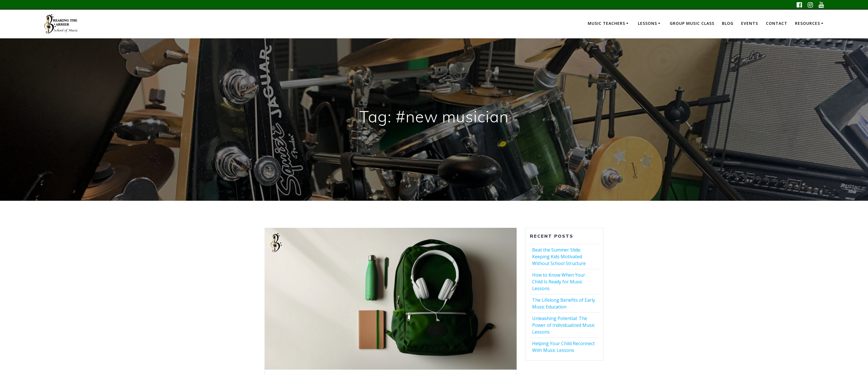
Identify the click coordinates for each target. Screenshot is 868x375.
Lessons (647, 23)
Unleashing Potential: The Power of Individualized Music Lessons (563, 325)
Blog (728, 23)
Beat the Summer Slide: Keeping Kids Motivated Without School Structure (559, 257)
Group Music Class (692, 23)
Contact (777, 23)
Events (750, 23)
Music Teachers (606, 23)
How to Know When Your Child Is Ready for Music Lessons (559, 282)
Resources (808, 23)
